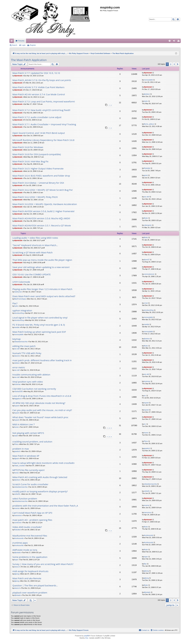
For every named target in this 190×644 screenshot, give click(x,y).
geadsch (17, 451)
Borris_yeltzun (149, 124)
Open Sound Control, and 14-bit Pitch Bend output (39, 133)
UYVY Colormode (21, 282)
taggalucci (18, 399)
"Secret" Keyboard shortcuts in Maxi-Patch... (35, 245)
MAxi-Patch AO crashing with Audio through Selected (40, 477)
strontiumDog (19, 313)
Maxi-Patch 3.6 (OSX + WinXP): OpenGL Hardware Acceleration (45, 204)
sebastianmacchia (21, 342)
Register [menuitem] (179, 41)
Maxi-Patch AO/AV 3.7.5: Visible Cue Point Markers (38, 87)
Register (33, 45)
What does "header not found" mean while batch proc (40, 417)
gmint (146, 175)
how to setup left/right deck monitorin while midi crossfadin (44, 463)
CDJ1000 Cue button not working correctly (34, 389)
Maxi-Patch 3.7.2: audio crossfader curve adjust (37, 117)
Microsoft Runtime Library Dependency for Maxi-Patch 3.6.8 (43, 140)
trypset (17, 406)
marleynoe (18, 292)
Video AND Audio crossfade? (27, 527)
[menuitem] (170, 41)
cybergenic (148, 225)
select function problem (25, 499)
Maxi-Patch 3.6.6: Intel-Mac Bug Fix (31, 161)
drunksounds (19, 538)
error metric (19, 367)
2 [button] (171, 64)
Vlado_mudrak (19, 466)
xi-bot (146, 303)
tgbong (17, 574)
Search (15, 45)
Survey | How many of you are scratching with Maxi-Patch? (43, 564)
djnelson (147, 94)
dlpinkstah (18, 76)
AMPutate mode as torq (25, 550)
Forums (77, 41)
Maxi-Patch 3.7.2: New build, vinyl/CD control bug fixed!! (41, 110)
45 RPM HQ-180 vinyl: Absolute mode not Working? (39, 403)
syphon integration (22, 311)
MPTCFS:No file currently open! (29, 470)
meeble (17, 327)
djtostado (17, 552)
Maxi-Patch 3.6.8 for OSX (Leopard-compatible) (37, 154)
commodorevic (149, 274)
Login (23, 45)
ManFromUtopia (20, 299)
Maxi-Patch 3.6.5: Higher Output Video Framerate (38, 169)
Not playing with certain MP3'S (28, 433)
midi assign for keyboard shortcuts (31, 571)
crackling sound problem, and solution (32, 442)
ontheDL (17, 494)
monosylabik (148, 80)
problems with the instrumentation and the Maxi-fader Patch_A (45, 506)
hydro (146, 101)
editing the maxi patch (24, 346)
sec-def (146, 197)
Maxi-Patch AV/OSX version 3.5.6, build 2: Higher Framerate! (44, 211)
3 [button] (174, 64)
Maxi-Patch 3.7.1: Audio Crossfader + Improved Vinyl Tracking (44, 124)
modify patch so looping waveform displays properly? (40, 491)
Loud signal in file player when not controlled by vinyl (40, 318)
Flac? (15, 303)
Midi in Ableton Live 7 (24, 424)
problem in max (21, 449)
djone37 (147, 260)
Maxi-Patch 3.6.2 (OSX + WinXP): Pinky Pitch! (35, 197)
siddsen (17, 363)
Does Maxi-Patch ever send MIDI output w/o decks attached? (44, 296)
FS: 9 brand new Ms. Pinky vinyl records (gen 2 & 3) (39, 325)
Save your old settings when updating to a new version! (41, 267)
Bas (145, 564)
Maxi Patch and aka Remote (27, 578)
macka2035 (18, 391)
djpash (17, 458)
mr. (145, 396)
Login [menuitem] (175, 41)
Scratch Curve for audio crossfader (30, 484)
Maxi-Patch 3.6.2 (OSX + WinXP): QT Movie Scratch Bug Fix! (43, 190)
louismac (17, 384)
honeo (16, 427)
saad (16, 436)
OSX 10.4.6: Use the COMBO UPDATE (32, 274)
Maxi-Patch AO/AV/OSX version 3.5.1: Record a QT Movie (42, 226)
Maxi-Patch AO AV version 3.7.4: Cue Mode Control (39, 94)
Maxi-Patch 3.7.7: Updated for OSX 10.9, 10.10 (36, 73)
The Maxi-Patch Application (29, 60)
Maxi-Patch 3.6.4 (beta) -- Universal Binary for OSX (38, 183)
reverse (17, 508)
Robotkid (147, 168)
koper (16, 560)
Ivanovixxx (18, 515)
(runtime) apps (20, 543)
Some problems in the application (30, 557)
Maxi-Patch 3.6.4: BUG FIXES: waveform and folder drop (41, 176)
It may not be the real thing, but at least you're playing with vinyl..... (42, 41)
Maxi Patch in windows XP (26, 456)
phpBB (87, 636)
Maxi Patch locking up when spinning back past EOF (39, 332)
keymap (17, 339)
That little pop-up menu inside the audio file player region (42, 260)
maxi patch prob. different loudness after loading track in (42, 360)
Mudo (146, 218)
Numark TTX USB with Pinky (27, 353)
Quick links (12, 41)
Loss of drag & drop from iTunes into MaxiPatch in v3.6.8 (42, 396)
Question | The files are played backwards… (35, 585)
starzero (17, 356)
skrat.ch (17, 567)
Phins (16, 444)
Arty (87, 638)
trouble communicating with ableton (31, 375)
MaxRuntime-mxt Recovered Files (30, 536)
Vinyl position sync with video (28, 382)
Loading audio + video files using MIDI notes (35, 238)
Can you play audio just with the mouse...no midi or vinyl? (42, 410)
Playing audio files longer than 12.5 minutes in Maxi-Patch (42, 289)
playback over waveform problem (30, 593)
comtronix (18, 523)
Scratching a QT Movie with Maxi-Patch (33, 253)
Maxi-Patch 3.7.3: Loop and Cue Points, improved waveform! (44, 102)
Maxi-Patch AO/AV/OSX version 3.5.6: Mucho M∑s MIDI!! (41, 218)
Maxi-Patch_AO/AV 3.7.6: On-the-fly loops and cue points (42, 80)
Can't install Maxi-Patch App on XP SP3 (32, 513)
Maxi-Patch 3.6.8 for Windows (28, 147)
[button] (178, 64)
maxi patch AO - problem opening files (32, 520)
